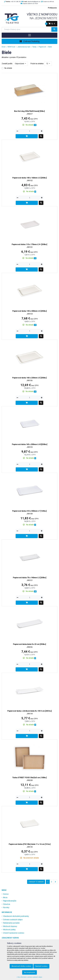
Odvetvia (7, 904)
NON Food (11, 47)
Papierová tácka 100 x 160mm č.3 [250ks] (30, 178)
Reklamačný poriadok (11, 923)
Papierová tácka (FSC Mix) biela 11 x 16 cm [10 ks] (30, 844)
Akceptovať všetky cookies (21, 966)
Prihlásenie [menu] (52, 8)
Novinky (6, 907)
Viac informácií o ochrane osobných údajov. (29, 977)
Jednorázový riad (24, 47)
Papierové (42, 47)
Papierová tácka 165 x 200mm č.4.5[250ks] (30, 444)
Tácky (34, 47)
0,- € (51, 24)
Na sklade (8, 68)
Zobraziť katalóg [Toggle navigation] (29, 41)
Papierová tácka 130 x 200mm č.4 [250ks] (30, 311)
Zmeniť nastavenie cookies (14, 933)
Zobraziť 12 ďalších (36, 882)
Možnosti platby (9, 930)
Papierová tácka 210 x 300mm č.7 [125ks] (29, 511)
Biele (50, 47)
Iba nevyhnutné (29, 972)
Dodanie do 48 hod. (49, 2)
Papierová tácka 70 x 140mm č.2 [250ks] (30, 578)
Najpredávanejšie (10, 901)
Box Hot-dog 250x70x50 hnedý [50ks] (29, 111)
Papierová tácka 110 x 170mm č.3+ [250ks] (29, 244)
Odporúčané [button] (20, 64)
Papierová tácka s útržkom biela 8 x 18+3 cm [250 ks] (30, 711)
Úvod (3, 47)
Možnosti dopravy (10, 926)
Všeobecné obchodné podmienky (16, 916)
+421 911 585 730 (16, 2)
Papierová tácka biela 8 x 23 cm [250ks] (29, 644)
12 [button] (47, 64)
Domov (6, 894)
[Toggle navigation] (29, 35)
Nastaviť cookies (41, 966)
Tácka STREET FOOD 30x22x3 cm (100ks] (29, 778)
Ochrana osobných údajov (13, 920)
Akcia (5, 897)
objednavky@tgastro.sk (34, 2)
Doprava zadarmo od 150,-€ (30, 4)
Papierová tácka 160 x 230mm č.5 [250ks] (29, 378)
